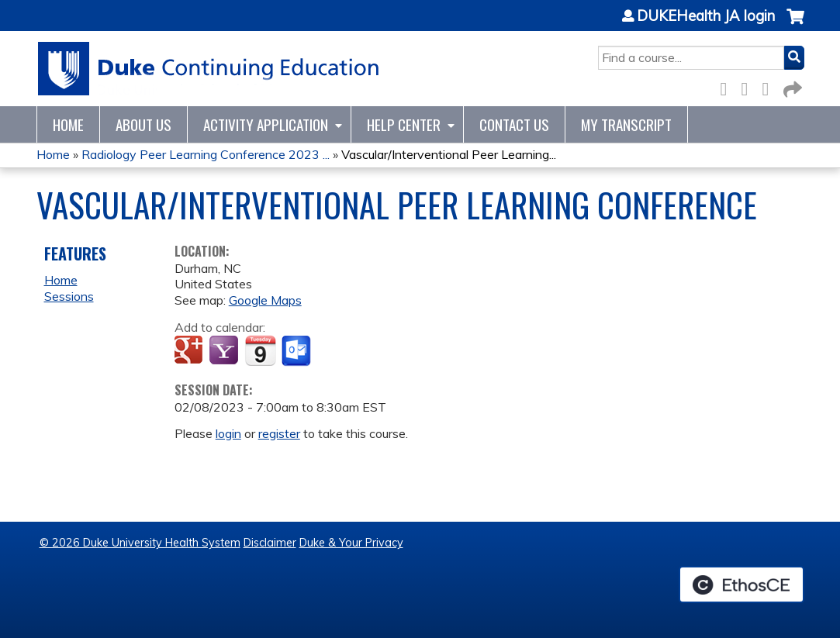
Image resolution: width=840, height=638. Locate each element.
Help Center (404, 124)
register (279, 433)
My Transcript (626, 124)
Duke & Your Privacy (351, 543)
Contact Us (514, 124)
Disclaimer (270, 543)
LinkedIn (770, 86)
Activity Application (266, 124)
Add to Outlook (297, 351)
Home (68, 124)
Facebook (728, 86)
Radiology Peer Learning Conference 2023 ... (206, 154)
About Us (143, 124)
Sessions (69, 296)
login (228, 433)
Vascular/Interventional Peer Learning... (449, 154)
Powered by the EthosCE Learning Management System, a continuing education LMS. (741, 585)
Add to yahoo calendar (225, 351)
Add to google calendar (190, 351)
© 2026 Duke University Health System (140, 543)
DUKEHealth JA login (706, 16)
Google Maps (265, 300)
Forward (791, 86)
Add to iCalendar (260, 350)
